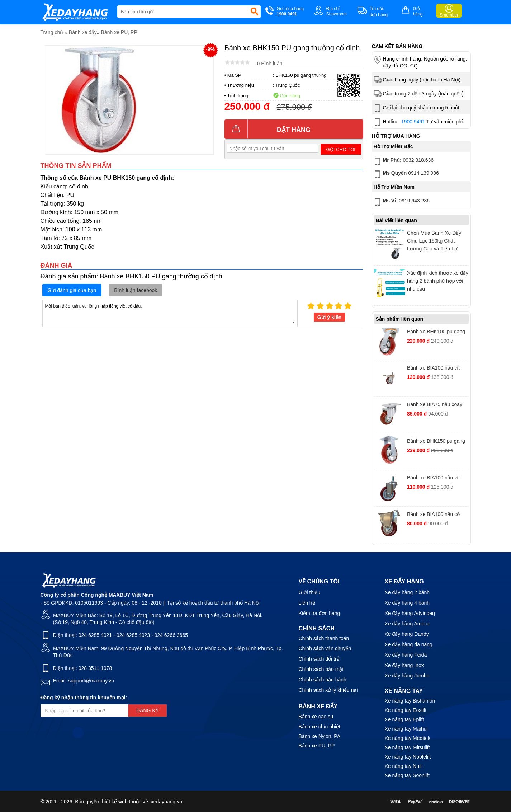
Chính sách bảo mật (321, 669)
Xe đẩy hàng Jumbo (407, 676)
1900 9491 (413, 122)
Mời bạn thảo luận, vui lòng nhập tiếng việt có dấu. (170, 313)
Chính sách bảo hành (323, 680)
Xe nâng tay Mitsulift (407, 747)
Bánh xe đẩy (83, 32)
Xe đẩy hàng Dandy (407, 634)
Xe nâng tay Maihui (406, 729)
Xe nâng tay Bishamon (410, 701)
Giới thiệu (310, 592)
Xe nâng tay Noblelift (408, 757)
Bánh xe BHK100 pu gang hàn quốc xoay (436, 332)
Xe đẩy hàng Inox (404, 665)
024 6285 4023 (133, 635)
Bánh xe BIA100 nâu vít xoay (433, 478)
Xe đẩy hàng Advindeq (410, 613)
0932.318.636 (403, 161)
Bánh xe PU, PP (119, 32)
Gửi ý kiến (330, 317)
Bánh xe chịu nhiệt (320, 727)
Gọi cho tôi (341, 149)
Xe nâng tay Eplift (404, 719)
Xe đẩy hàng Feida (406, 655)
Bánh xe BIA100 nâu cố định (433, 515)
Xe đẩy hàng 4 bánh (407, 603)
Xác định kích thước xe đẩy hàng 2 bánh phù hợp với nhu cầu (438, 281)
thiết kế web (114, 802)
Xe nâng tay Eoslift (406, 710)
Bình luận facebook (136, 290)
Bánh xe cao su (316, 717)
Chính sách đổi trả (319, 659)
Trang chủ (52, 32)
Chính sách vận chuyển (325, 648)
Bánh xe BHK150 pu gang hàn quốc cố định (436, 442)
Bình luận (270, 64)
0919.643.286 (401, 202)
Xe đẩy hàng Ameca (407, 624)
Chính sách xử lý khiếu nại (328, 690)
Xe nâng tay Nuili (404, 766)
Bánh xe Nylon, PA (320, 736)
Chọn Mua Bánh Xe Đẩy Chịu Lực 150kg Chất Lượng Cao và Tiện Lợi (434, 241)
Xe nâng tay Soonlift (407, 775)
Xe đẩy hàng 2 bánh (407, 592)
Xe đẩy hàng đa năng (409, 644)
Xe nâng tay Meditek (408, 738)
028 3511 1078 (95, 668)
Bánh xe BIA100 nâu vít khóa (433, 369)
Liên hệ (307, 603)
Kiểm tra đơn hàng (320, 613)
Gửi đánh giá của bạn (72, 290)
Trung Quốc (288, 85)
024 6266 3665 (171, 635)
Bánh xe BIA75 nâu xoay (435, 404)
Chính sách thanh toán (324, 638)
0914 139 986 (406, 174)
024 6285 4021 (95, 635)
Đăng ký (148, 710)
